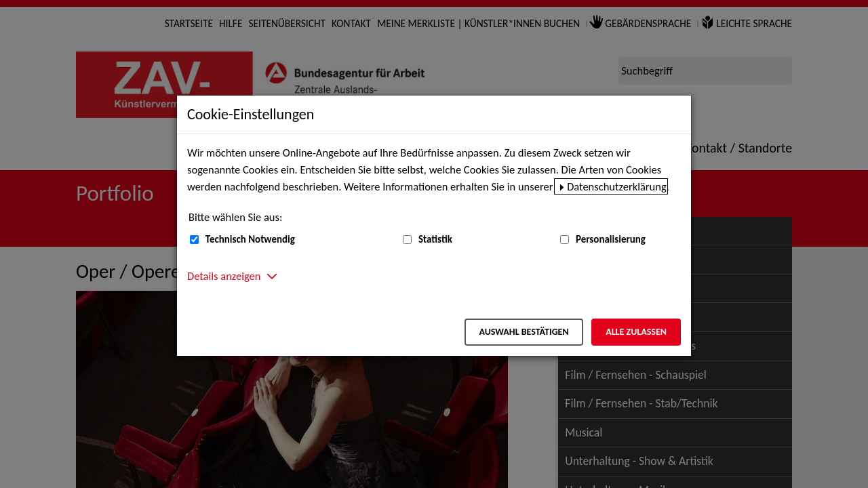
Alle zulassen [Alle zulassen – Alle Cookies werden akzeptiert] (636, 332)
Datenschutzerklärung (617, 186)
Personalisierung (611, 239)
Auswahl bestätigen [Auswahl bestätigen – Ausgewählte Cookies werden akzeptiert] (524, 332)
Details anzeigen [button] (224, 276)
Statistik (435, 239)
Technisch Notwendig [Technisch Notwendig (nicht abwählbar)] (250, 239)
